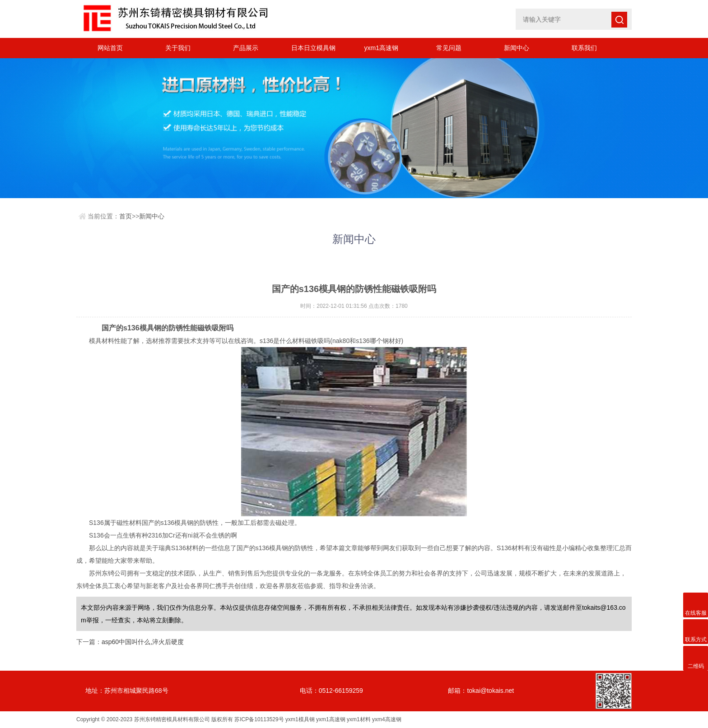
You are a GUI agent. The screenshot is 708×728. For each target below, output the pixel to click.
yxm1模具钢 (300, 719)
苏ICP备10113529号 (259, 719)
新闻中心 (517, 48)
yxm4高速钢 (387, 719)
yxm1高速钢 (381, 48)
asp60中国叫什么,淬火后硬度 (143, 642)
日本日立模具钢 (313, 48)
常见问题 (449, 48)
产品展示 (246, 48)
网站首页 (110, 48)
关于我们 (178, 48)
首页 (126, 216)
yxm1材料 (359, 719)
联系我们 (584, 48)
